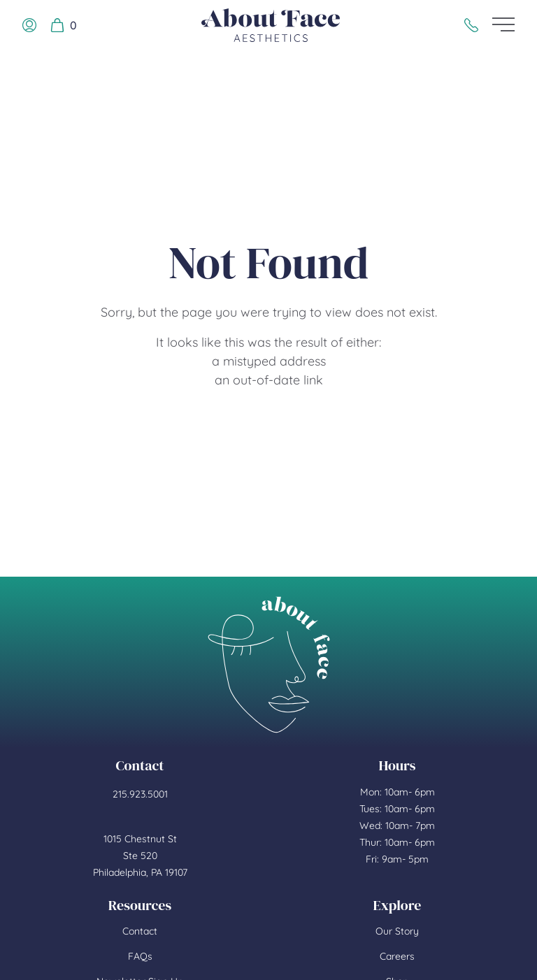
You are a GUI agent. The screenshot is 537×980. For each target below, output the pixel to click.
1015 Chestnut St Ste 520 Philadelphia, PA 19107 (140, 856)
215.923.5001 (140, 794)
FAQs (140, 956)
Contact (140, 931)
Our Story (397, 931)
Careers (397, 956)
